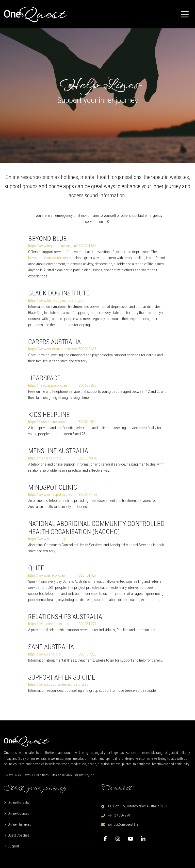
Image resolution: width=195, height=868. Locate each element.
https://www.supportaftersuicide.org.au (58, 684)
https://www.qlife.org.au (46, 575)
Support (13, 846)
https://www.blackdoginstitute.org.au (56, 300)
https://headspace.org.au (47, 385)
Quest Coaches (18, 835)
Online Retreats (18, 803)
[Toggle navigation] (185, 14)
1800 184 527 (87, 575)
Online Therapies (19, 824)
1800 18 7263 (87, 654)
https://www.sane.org (44, 654)
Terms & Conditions (36, 775)
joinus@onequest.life (123, 824)
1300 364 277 (87, 624)
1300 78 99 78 (87, 458)
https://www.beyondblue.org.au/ (53, 246)
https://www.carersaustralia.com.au (55, 349)
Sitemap (56, 775)
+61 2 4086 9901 (120, 815)
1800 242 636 (87, 349)
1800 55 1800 (87, 422)
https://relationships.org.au (49, 624)
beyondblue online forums (48, 258)
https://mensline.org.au (46, 458)
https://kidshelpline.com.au (49, 422)
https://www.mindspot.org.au (50, 494)
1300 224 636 (87, 246)
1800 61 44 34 (87, 494)
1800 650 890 (87, 385)
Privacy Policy (12, 775)
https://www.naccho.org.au (49, 539)
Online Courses (18, 813)
